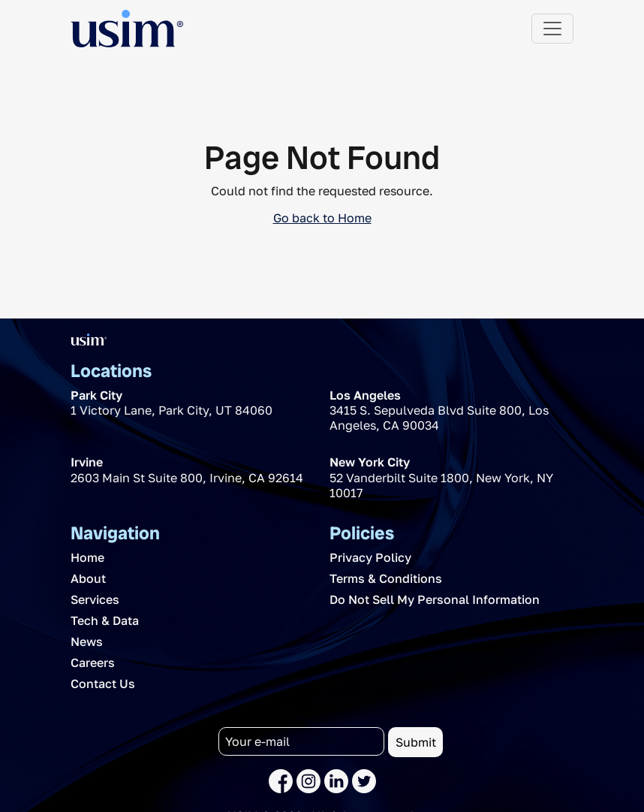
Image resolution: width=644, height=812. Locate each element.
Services (95, 599)
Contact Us (103, 684)
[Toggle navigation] (552, 29)
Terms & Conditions (386, 578)
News (87, 641)
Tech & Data (105, 620)
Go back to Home (322, 218)
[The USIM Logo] (127, 29)
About (88, 578)
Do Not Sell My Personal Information (435, 599)
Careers (93, 663)
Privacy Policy (370, 557)
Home (87, 557)
